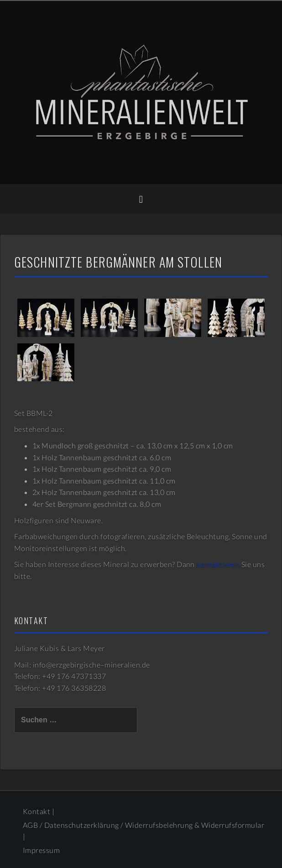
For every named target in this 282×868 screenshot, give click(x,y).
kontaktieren (218, 564)
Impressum (41, 850)
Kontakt (37, 811)
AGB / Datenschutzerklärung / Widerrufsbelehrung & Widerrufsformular (144, 825)
